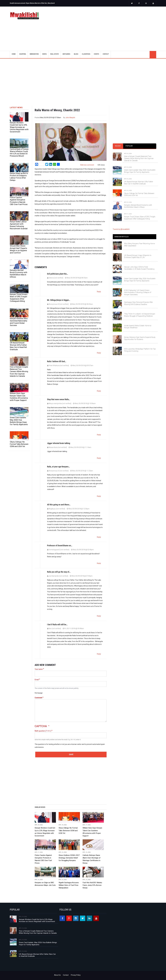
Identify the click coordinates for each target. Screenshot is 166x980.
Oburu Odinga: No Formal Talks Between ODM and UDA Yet (19, 444)
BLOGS (76, 54)
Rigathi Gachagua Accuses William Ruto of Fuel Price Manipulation (69, 885)
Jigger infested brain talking (59, 443)
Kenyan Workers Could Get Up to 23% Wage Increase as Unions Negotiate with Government (19, 127)
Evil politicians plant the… (58, 274)
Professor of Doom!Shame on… (60, 545)
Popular (129, 146)
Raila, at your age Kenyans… (58, 467)
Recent (118, 146)
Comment (38, 698)
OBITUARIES (66, 54)
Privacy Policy (76, 975)
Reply (99, 292)
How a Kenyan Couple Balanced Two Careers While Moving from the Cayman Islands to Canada (19, 371)
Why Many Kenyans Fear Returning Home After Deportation (139, 245)
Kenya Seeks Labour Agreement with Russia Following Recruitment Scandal (19, 225)
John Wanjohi (70, 118)
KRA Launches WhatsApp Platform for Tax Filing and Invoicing (140, 350)
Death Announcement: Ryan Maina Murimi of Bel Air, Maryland (32, 3)
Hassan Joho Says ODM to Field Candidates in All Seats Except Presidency (139, 268)
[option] (46, 2)
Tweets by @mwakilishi (121, 229)
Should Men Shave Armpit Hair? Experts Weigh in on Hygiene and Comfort (18, 249)
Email (37, 680)
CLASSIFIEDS (86, 54)
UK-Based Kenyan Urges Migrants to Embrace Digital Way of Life (138, 256)
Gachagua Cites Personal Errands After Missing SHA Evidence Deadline (138, 303)
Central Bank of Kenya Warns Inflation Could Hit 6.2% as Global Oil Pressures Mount (19, 152)
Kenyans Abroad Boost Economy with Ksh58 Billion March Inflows (19, 274)
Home (14, 54)
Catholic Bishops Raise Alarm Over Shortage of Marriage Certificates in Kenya (92, 859)
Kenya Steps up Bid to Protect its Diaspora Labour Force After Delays (19, 177)
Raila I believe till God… (57, 361)
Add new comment (87, 165)
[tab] (118, 146)
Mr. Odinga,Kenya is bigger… (59, 300)
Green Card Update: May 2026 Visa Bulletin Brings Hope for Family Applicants (19, 421)
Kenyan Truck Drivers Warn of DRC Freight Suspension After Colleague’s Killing (19, 298)
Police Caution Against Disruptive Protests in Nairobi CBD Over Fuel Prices (19, 201)
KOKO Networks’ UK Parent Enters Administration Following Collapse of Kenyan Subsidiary (138, 292)
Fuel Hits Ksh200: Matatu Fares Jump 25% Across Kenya (92, 885)
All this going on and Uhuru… (59, 505)
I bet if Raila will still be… (57, 624)
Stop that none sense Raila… (59, 399)
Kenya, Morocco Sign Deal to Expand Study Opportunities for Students (140, 338)
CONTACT (106, 54)
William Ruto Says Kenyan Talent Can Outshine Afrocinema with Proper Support (19, 397)
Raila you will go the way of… (59, 572)
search (153, 55)
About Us (57, 975)
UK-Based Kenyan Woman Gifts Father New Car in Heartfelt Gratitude (18, 346)
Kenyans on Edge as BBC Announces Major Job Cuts (45, 884)
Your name (39, 669)
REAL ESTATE (55, 54)
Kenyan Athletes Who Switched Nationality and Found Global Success (19, 322)
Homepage (39, 693)
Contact (66, 975)
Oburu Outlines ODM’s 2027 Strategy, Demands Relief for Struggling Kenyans (69, 858)
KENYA (45, 54)
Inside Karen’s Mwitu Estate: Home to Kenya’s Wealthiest (138, 327)
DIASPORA (23, 54)
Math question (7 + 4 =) (43, 731)
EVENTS (96, 54)
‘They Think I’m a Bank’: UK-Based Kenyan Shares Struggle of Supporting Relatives (140, 315)
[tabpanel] (135, 184)
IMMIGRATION (34, 54)
